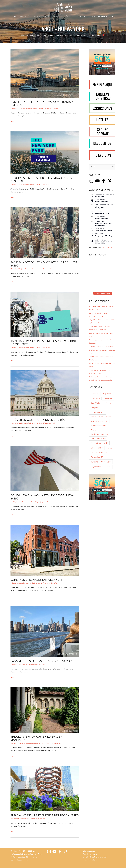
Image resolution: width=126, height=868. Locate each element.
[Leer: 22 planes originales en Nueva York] (45, 550)
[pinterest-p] (110, 181)
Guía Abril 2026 (99, 196)
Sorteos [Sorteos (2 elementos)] (109, 448)
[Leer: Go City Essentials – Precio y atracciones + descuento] (45, 152)
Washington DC (25, 423)
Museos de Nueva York (28, 743)
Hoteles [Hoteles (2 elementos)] (93, 430)
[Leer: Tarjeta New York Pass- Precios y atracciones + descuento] (45, 314)
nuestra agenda (107, 248)
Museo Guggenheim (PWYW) (103, 231)
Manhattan (15, 269)
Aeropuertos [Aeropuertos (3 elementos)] (95, 394)
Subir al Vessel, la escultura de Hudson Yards (45, 815)
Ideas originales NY (26, 583)
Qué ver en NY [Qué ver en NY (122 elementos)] (97, 448)
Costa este (14, 423)
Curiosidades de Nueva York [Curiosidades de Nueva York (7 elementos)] (101, 417)
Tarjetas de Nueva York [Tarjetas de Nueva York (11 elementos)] (99, 453)
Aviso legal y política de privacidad (96, 857)
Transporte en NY (39, 108)
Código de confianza (91, 860)
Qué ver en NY (39, 583)
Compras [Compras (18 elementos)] (94, 408)
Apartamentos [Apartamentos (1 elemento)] (95, 399)
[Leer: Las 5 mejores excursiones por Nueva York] (45, 631)
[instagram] (92, 181)
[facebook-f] (104, 181)
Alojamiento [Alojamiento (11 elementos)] (107, 394)
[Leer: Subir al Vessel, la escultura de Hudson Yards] (45, 789)
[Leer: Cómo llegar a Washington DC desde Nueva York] (45, 468)
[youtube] (98, 181)
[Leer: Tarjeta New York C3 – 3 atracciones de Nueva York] (45, 233)
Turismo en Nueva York (45, 184)
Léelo (13, 121)
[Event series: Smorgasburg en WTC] (105, 200)
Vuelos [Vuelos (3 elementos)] (109, 467)
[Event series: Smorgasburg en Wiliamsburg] (105, 234)
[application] (42, 16)
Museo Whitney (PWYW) (102, 213)
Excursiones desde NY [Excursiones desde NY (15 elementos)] (99, 426)
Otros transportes (25, 108)
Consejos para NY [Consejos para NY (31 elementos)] (98, 413)
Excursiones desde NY (40, 423)
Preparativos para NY (54, 108)
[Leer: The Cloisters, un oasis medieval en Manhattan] (45, 710)
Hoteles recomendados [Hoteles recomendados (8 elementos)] (99, 434)
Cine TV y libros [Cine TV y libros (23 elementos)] (97, 403)
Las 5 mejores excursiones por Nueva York (42, 661)
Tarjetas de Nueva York (28, 184)
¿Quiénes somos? (90, 851)
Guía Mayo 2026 (100, 208)
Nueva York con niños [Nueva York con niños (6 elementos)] (98, 439)
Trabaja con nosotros (91, 854)
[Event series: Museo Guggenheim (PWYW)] (105, 229)
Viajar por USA (54, 423)
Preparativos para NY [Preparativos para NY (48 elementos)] (99, 443)
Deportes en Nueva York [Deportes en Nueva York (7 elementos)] (99, 421)
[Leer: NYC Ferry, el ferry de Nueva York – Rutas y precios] (45, 73)
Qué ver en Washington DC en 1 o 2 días (38, 420)
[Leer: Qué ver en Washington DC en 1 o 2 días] (45, 393)
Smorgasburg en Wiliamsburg (103, 236)
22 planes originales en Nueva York (37, 580)
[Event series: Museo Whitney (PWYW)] (105, 211)
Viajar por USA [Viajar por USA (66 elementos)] (97, 467)
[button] (111, 16)
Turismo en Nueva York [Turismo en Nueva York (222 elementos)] (101, 462)
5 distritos (14, 108)
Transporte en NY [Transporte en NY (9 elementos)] (97, 457)
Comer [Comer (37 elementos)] (109, 403)
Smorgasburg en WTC (101, 202)
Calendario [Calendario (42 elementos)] (108, 399)
